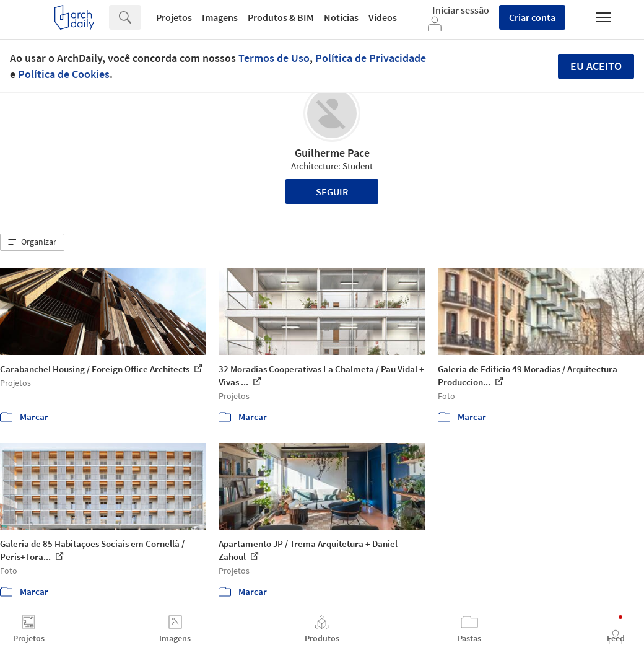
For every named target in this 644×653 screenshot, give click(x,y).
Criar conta (532, 17)
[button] (32, 242)
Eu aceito (596, 66)
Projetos (174, 17)
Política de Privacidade (371, 58)
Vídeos (383, 17)
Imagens (220, 17)
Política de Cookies (64, 74)
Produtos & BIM (281, 17)
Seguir (332, 191)
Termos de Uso (274, 58)
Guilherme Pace (332, 153)
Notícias (341, 17)
